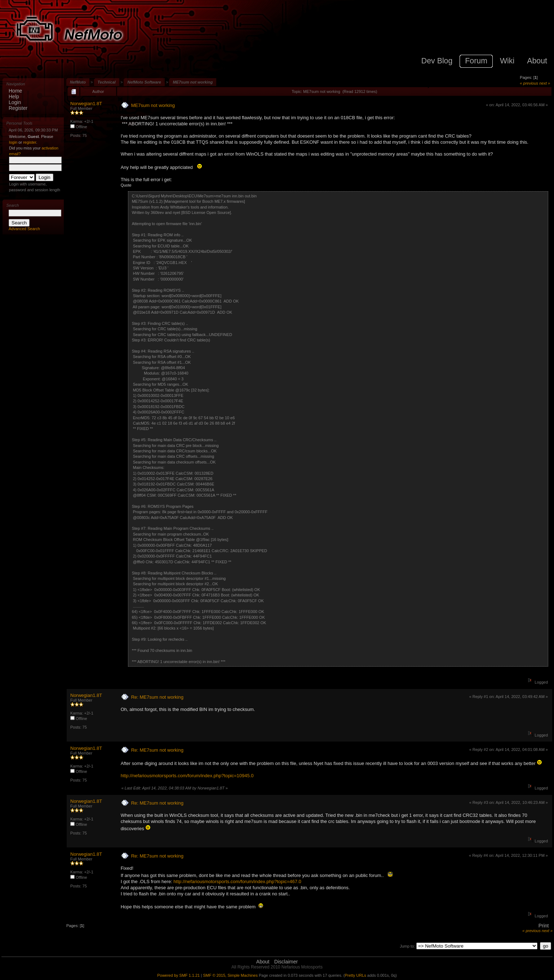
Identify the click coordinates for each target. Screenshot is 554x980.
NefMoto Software (144, 82)
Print (544, 926)
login (13, 142)
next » (545, 83)
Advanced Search (24, 229)
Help (14, 97)
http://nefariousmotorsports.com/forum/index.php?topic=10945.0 (187, 776)
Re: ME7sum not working (157, 697)
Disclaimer (286, 962)
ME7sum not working (193, 82)
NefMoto (78, 82)
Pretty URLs (356, 975)
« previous (529, 83)
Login (15, 102)
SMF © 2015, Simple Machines (230, 975)
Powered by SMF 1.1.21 (178, 975)
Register (18, 108)
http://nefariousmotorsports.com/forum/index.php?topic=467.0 (237, 881)
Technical (107, 82)
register (30, 142)
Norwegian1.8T (86, 104)
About (263, 962)
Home (15, 91)
